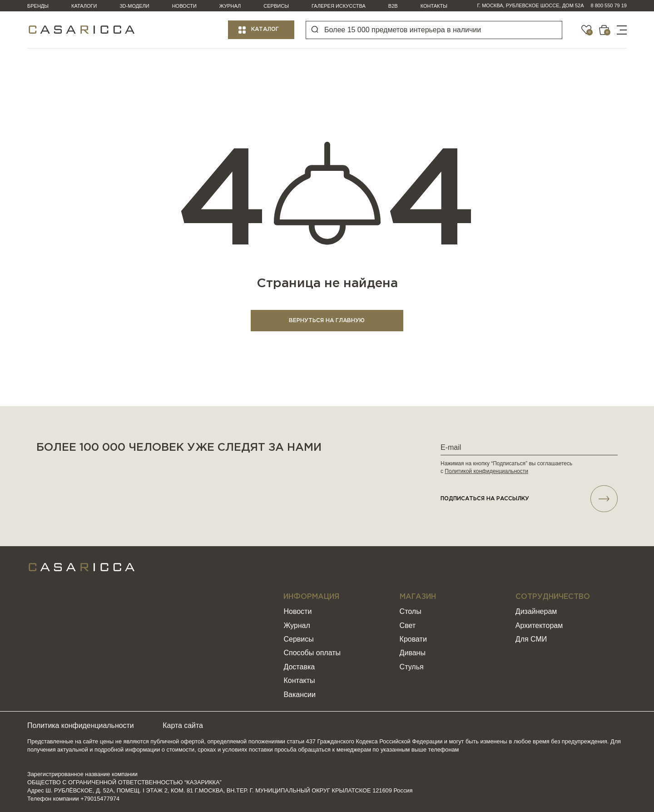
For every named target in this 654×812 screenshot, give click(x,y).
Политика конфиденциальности (81, 726)
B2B (393, 6)
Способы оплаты (312, 653)
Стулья (412, 667)
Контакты (434, 6)
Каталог (265, 29)
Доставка (299, 667)
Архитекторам (539, 625)
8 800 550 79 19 (609, 5)
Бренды (38, 6)
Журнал (230, 6)
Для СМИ (531, 640)
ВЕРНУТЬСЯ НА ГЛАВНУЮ (327, 321)
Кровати (413, 640)
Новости (184, 6)
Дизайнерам (536, 612)
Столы (411, 612)
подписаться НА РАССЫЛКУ (529, 499)
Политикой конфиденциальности (486, 471)
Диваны (413, 653)
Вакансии (300, 695)
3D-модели (135, 6)
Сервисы (276, 6)
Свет (408, 625)
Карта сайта (184, 726)
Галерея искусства (339, 6)
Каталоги (84, 6)
